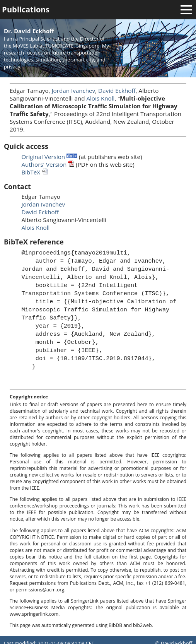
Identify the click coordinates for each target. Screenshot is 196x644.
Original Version (49, 157)
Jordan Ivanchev (74, 91)
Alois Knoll (100, 98)
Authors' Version (48, 164)
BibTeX (35, 172)
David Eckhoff (117, 91)
